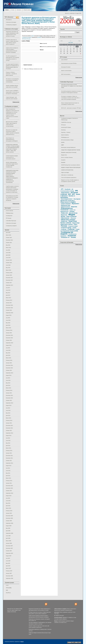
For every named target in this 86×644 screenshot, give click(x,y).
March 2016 (8, 328)
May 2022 (8, 245)
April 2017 (8, 295)
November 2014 (9, 368)
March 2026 (8, 235)
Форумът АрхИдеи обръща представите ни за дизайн (12, 86)
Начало (7, 10)
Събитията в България (11, 22)
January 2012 (9, 453)
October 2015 (9, 340)
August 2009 (9, 526)
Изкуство (74, 207)
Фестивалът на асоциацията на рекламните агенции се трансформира (12, 80)
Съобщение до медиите (67, 233)
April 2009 (8, 531)
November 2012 (9, 428)
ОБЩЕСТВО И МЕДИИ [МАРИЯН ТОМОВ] (71, 150)
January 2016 (9, 333)
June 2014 (8, 380)
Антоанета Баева (58, 618)
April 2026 (8, 233)
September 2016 (9, 313)
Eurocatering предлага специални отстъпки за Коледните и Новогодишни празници (71, 92)
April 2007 (8, 566)
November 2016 (9, 308)
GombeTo (63, 160)
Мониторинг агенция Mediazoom (68, 147)
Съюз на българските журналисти (69, 177)
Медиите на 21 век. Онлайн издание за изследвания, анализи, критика (70, 181)
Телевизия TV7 (65, 237)
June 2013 (8, 410)
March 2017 (8, 298)
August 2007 (9, 556)
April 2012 (8, 446)
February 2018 (9, 273)
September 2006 (9, 578)
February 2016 (9, 330)
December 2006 (9, 576)
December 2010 (9, 486)
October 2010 (9, 491)
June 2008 (8, 536)
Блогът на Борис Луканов (67, 157)
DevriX (22, 642)
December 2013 (9, 395)
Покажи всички (16, 102)
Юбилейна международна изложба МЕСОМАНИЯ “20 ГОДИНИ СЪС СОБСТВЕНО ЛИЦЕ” (72, 86)
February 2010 (9, 511)
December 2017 (9, 278)
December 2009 (9, 516)
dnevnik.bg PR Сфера (66, 127)
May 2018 (8, 268)
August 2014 (9, 375)
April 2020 (8, 255)
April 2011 (8, 476)
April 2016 (8, 325)
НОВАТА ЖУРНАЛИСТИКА (67, 170)
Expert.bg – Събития (66, 132)
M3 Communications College (67, 140)
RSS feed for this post (26, 39)
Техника (73, 237)
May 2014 (8, 383)
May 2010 (8, 503)
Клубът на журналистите (68, 211)
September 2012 (9, 433)
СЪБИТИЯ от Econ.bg (66, 122)
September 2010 (9, 493)
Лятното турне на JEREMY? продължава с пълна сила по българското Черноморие (12, 92)
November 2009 (9, 518)
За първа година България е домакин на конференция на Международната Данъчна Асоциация (12, 66)
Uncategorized (9, 216)
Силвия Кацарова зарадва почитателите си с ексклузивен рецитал (12, 157)
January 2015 (9, 363)
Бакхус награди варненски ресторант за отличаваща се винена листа (70, 104)
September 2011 (9, 463)
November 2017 (9, 280)
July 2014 (8, 378)
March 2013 (8, 418)
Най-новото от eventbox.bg (67, 175)
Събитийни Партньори (11, 221)
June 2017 (8, 290)
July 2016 (8, 318)
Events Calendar (9, 211)
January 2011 (9, 483)
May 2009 (8, 528)
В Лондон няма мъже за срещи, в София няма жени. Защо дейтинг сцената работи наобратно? (12, 42)
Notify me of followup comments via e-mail (33, 69)
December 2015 (9, 335)
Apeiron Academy (65, 135)
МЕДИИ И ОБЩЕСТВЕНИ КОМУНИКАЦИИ (71, 167)
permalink (39, 37)
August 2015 (9, 345)
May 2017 (8, 293)
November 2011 (9, 458)
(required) (43, 43)
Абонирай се (9, 20)
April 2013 (8, 415)
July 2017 (8, 288)
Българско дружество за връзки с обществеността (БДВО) (70, 200)
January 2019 (9, 260)
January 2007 (9, 573)
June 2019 (8, 258)
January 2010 (9, 513)
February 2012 (9, 451)
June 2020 (8, 253)
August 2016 (9, 315)
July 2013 (8, 408)
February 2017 (9, 300)
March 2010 (8, 508)
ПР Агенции (9, 218)
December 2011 (9, 456)
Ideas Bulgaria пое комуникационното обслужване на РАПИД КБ (12, 139)
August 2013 (9, 405)
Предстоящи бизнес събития (69, 222)
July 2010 (8, 498)
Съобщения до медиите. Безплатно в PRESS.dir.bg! (70, 119)
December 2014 (9, 365)
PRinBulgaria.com (65, 137)
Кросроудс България (66, 67)
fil (55, 616)
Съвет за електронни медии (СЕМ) (70, 230)
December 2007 (9, 546)
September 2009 (9, 523)
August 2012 (9, 436)
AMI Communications (66, 74)
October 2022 (9, 243)
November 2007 (9, 548)
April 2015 (8, 355)
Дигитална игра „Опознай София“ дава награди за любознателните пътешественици (12, 124)
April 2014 (8, 385)
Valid (9, 588)
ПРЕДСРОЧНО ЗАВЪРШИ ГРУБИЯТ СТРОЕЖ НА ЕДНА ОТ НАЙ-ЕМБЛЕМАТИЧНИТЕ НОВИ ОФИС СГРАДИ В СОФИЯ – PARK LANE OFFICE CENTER (13, 148)
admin (33, 36)
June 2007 (8, 561)
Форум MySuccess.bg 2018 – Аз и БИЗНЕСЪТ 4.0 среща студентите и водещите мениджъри (12, 198)
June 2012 (8, 441)
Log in (7, 585)
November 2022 (9, 240)
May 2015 (8, 353)
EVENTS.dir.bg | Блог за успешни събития (71, 165)
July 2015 (8, 348)
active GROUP (64, 60)
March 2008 (8, 541)
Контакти (19, 10)
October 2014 (9, 370)
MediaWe (63, 162)
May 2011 (8, 473)
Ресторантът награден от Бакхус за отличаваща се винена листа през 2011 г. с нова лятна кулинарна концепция (71, 98)
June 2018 (8, 265)
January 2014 (9, 393)
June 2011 (8, 471)
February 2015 (9, 360)
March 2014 (8, 388)
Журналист (75, 204)
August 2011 (9, 466)
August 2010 (9, 496)
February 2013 (9, 420)
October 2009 (9, 521)
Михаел (56, 621)
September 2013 (9, 403)
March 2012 (8, 448)
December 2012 (9, 425)
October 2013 (9, 400)
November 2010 (9, 488)
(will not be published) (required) (48, 47)
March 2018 (8, 270)
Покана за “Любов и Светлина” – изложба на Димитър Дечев (11, 74)
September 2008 (9, 533)
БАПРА (63, 142)
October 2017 (9, 283)
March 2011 (8, 478)
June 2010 (8, 501)
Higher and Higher (65, 172)
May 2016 (8, 323)
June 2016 (8, 320)
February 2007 (9, 571)
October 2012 (9, 431)
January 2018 (9, 275)
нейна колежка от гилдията (60, 609)
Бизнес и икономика (68, 197)
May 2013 (8, 413)
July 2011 (8, 468)
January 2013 (9, 423)
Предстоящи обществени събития (70, 224)
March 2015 (8, 358)
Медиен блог (64, 155)
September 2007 (9, 553)
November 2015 (9, 338)
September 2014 (9, 373)
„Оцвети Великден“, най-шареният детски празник (12, 98)
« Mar (61, 41)
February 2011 (9, 481)
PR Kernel (63, 125)
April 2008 (8, 538)
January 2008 (9, 543)
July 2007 (8, 558)
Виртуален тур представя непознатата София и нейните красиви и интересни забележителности (13, 132)
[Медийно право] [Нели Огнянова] (69, 152)
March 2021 (8, 248)
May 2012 (8, 443)
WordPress (8, 593)
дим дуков (57, 612)
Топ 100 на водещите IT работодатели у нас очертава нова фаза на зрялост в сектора (12, 58)
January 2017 (9, 303)
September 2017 (9, 285)
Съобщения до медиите (11, 25)
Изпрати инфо (27, 10)
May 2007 (8, 563)
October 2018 (9, 263)
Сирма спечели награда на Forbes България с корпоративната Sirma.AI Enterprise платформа (12, 50)
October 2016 (9, 310)
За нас (13, 10)
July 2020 (8, 250)
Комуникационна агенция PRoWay (69, 63)
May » (80, 41)
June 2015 (8, 350)
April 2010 (8, 506)
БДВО (63, 145)
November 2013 (9, 398)
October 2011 (9, 461)
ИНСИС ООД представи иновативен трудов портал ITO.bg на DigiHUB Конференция (12, 165)
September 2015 (9, 343)
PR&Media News (10, 213)
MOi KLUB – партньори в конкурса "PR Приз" (71, 108)
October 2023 (9, 238)
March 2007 (8, 568)
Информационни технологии (67, 209)
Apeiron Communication (66, 71)
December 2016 (9, 305)
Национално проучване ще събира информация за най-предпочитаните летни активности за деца (12, 34)
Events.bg (63, 130)
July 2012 (8, 438)
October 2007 (9, 551)
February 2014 (9, 390)
